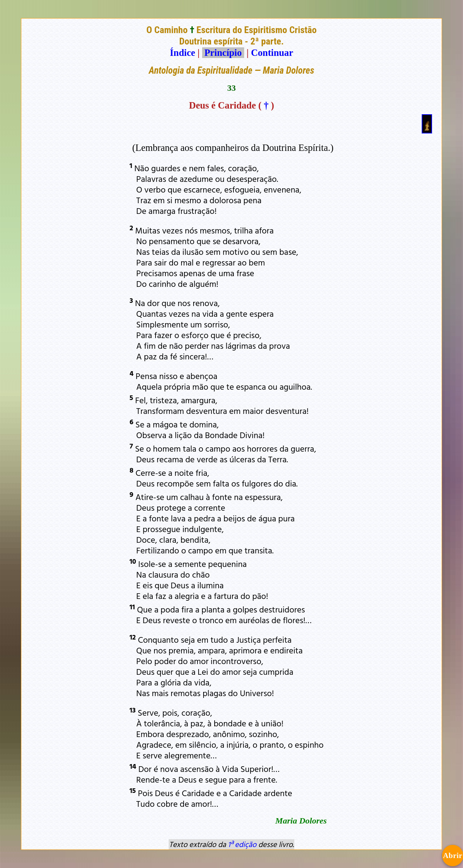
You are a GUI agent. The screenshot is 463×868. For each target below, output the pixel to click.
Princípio (223, 53)
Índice (182, 53)
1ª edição (242, 844)
